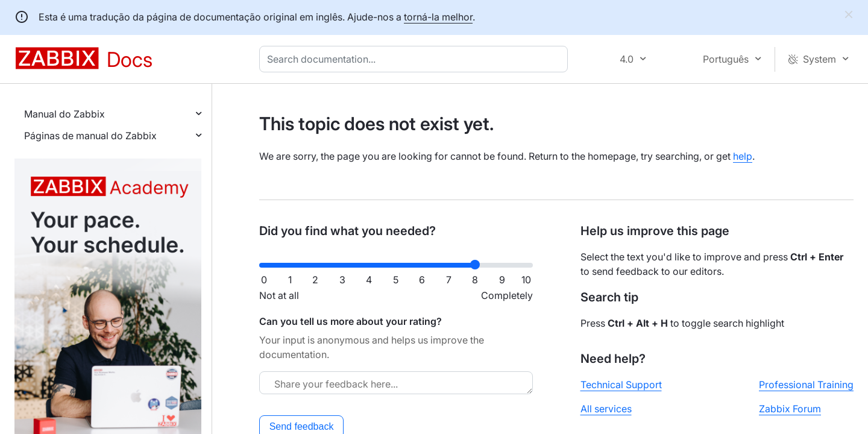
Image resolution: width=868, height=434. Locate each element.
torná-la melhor (438, 17)
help (743, 156)
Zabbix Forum (790, 409)
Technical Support (621, 385)
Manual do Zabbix (64, 114)
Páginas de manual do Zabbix (90, 136)
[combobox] (416, 59)
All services (606, 409)
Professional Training (806, 385)
